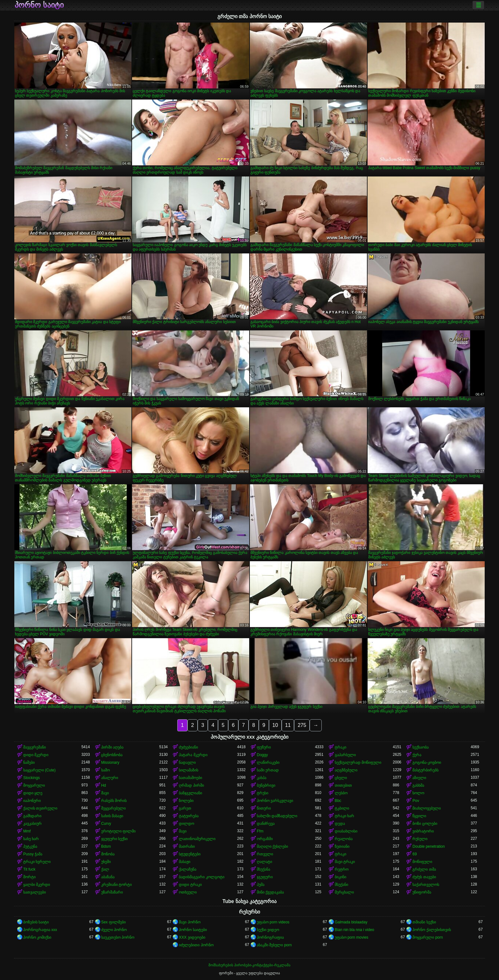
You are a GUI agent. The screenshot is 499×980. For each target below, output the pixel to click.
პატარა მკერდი (193, 755)
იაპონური (32, 801)
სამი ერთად (268, 770)
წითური (264, 808)
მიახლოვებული (427, 808)
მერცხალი (344, 892)
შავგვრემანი (35, 747)
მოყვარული (34, 785)
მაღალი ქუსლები (272, 846)
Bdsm (106, 846)
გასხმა (418, 785)
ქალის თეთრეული (40, 808)
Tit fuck (29, 869)
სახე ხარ (31, 839)
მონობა (108, 854)
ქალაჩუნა (188, 869)
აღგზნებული (346, 770)
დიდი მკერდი (36, 755)
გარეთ (185, 808)
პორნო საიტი (39, 5)
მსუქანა (264, 869)
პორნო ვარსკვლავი (275, 801)
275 (302, 725)
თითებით (343, 785)
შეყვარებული (113, 808)
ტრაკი (341, 747)
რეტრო (342, 869)
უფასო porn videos (273, 922)
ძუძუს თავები (424, 877)
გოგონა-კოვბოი (427, 763)
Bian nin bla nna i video (355, 930)
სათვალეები (35, 892)
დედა (340, 824)
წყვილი (419, 816)
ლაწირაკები (268, 763)
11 (288, 725)
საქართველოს (426, 885)
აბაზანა (108, 877)
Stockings (32, 778)
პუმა (261, 885)
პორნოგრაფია (270, 937)
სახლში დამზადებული (277, 816)
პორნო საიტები (193, 930)
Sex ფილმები (113, 922)
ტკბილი (342, 808)
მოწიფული (422, 862)
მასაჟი (185, 862)
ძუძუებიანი (188, 747)
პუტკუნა (30, 846)
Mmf (27, 831)
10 (275, 725)
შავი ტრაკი (345, 862)
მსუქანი (341, 885)
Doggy (262, 755)
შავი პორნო (190, 922)
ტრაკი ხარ (344, 816)
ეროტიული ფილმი (118, 831)
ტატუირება (189, 816)
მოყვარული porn (428, 937)
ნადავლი (187, 763)
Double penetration (429, 846)
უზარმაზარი (112, 892)
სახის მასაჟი (112, 816)
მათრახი (187, 846)
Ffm (260, 831)
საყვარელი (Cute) (39, 770)
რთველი (265, 854)
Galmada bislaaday (351, 922)
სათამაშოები (190, 778)
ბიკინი (341, 877)
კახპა (262, 778)
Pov (416, 801)
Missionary (110, 763)
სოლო (418, 793)
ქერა (417, 755)
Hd (104, 785)
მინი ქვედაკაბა (270, 892)
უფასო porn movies (352, 937)
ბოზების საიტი (36, 922)
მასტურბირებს (425, 770)
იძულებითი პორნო (196, 945)
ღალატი (264, 862)
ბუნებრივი (266, 785)
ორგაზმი (265, 839)
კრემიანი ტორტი (116, 885)
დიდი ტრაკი (190, 885)
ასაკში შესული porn (274, 945)
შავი (105, 793)
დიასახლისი (346, 831)
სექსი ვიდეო (268, 930)
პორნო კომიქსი (37, 937)
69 (415, 854)
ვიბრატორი (423, 831)
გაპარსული (345, 755)
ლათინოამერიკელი (197, 839)
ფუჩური (264, 747)
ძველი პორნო (114, 930)
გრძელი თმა (424, 869)
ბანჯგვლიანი (190, 793)
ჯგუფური (265, 877)
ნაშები (29, 763)
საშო (105, 770)
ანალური (110, 778)
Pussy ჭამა (33, 854)
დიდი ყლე (33, 793)
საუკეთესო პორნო (118, 937)
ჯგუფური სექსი (114, 839)
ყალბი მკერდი (37, 885)
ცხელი (341, 778)
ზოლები (186, 801)
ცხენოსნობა (112, 755)
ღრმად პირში (191, 785)
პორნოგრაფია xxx (40, 930)
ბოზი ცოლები (425, 824)
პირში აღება (112, 747)
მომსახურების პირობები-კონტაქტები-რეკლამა (250, 965)
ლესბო (341, 793)
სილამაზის (189, 770)
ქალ (105, 869)
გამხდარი (32, 816)
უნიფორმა (422, 892)
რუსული (420, 839)
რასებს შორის (114, 801)
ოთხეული (188, 892)
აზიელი (419, 778)
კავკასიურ (32, 824)
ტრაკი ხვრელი (37, 862)
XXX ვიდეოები (192, 937)
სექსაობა (421, 747)
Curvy (106, 824)
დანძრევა (266, 824)
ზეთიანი (342, 846)
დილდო (186, 824)
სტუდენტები (190, 854)
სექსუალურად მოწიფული (358, 763)
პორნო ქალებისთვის (432, 930)
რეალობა (344, 839)
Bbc (338, 801)
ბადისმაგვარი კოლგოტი (201, 877)
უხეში (106, 862)
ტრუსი (263, 793)
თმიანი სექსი (424, 922)
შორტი (29, 877)
